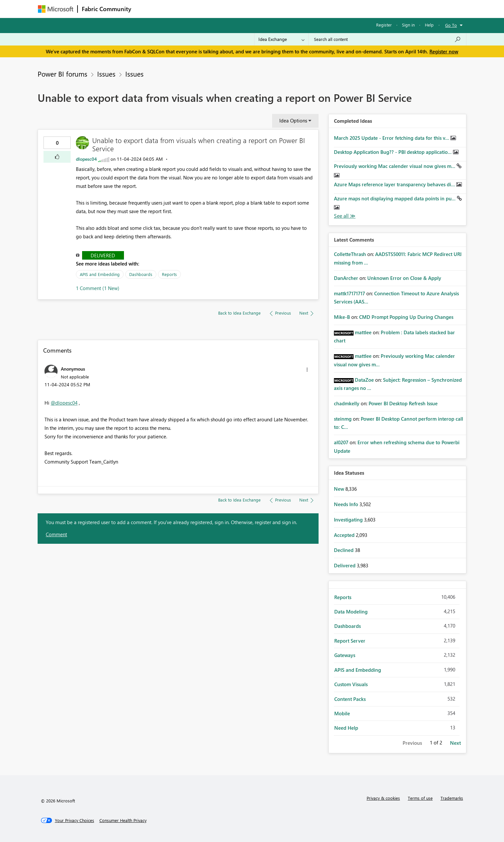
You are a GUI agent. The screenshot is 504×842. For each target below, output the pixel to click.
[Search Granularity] (281, 39)
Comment (56, 534)
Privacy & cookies (383, 798)
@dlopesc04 (64, 403)
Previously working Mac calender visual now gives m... (395, 166)
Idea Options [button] (293, 120)
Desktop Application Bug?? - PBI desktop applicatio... (393, 152)
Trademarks (452, 798)
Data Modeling (351, 612)
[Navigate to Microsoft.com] (56, 9)
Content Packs (350, 699)
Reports (169, 274)
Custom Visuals (351, 684)
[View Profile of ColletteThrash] (350, 254)
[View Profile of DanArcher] (346, 278)
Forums (146, 9)
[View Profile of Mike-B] (342, 317)
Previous (412, 743)
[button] (57, 157)
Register (384, 25)
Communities (231, 9)
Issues (106, 74)
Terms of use (420, 798)
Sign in (408, 25)
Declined (344, 550)
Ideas (202, 9)
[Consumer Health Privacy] (123, 820)
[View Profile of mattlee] (363, 332)
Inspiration (175, 9)
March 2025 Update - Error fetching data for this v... (392, 138)
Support (313, 9)
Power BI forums (62, 74)
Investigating (349, 520)
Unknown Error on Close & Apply (404, 278)
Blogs (260, 9)
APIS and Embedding (100, 274)
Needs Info (347, 504)
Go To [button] (451, 25)
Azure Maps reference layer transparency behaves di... (395, 184)
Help (429, 25)
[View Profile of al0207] (341, 442)
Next (455, 743)
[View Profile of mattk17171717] (349, 293)
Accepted (345, 535)
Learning (285, 9)
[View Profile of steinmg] (343, 419)
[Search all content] (387, 39)
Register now (444, 51)
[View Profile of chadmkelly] (347, 403)
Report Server (350, 641)
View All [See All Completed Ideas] (345, 216)
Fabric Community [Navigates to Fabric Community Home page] (106, 9)
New (340, 489)
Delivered (103, 255)
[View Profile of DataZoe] (364, 380)
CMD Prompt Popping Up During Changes (406, 317)
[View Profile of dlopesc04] (86, 159)
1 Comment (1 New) (98, 288)
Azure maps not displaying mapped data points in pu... (395, 198)
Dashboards (141, 274)
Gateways (345, 655)
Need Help (346, 728)
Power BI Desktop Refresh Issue (403, 403)
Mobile (342, 713)
